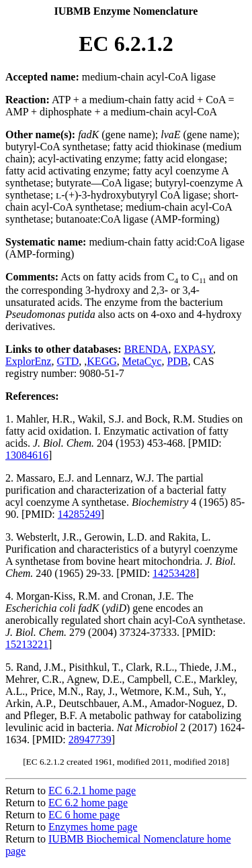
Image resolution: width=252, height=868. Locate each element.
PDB (177, 361)
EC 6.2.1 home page (92, 791)
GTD (68, 361)
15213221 (27, 644)
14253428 (174, 573)
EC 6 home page (84, 815)
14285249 (79, 514)
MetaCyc (142, 361)
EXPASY (193, 349)
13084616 (27, 455)
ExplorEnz (28, 361)
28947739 (90, 740)
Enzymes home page (93, 827)
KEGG (101, 361)
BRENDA (146, 349)
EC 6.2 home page (88, 803)
